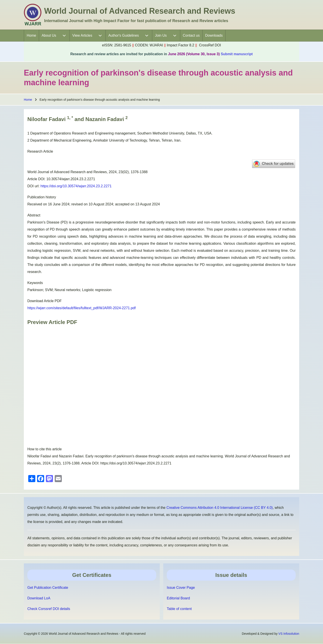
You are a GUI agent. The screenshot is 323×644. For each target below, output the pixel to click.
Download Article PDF (45, 301)
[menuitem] (31, 36)
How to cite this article (45, 449)
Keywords (35, 283)
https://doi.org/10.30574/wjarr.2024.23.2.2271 (76, 186)
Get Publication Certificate (48, 588)
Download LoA (39, 598)
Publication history (42, 197)
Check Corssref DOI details (49, 609)
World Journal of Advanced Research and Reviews (140, 11)
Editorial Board (178, 598)
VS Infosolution (289, 634)
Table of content (179, 609)
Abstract (34, 215)
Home (28, 100)
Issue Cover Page (181, 588)
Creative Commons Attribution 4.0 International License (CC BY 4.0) (220, 508)
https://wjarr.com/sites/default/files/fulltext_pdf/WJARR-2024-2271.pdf (82, 308)
